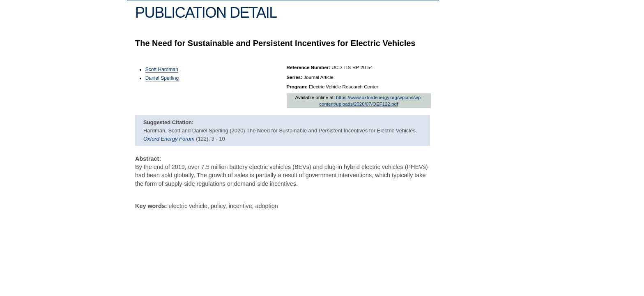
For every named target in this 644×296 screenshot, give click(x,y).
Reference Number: (309, 67)
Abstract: (148, 159)
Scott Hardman (162, 69)
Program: (297, 87)
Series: (295, 77)
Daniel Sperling (162, 78)
